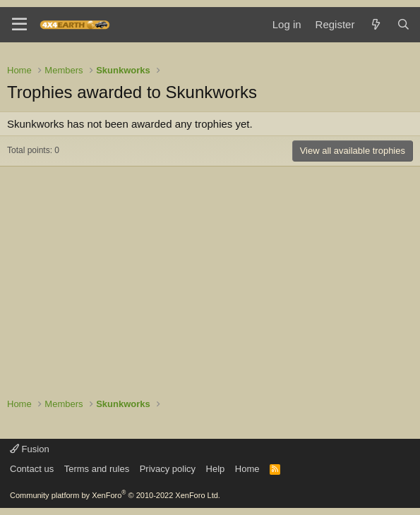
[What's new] (375, 24)
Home (247, 469)
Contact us (32, 469)
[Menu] (19, 25)
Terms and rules (97, 469)
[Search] (403, 24)
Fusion (30, 449)
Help (216, 469)
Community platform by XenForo (115, 495)
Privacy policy (168, 469)
